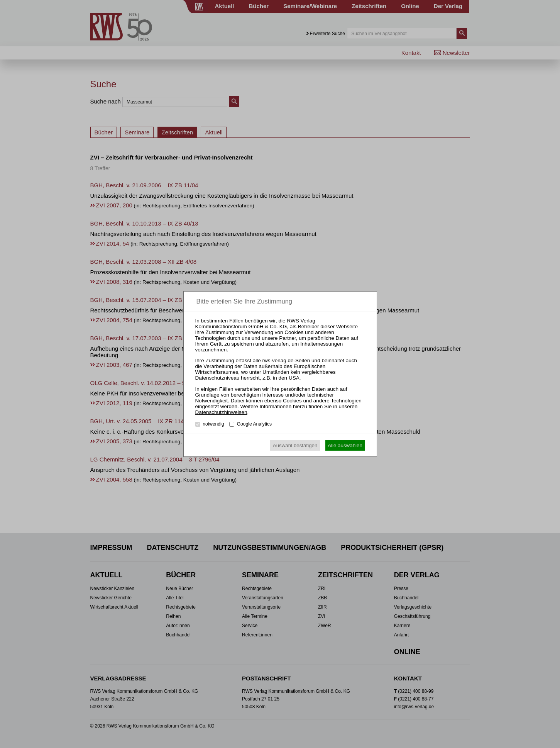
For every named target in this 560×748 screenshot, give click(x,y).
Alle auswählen (345, 445)
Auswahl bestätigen (295, 445)
